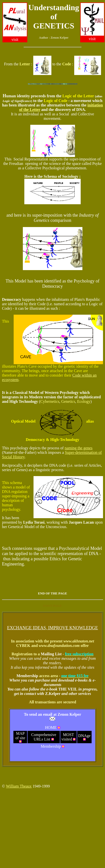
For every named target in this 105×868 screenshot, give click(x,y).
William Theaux (19, 786)
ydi (28, 522)
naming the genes (78, 448)
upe (37, 215)
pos (55, 452)
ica (24, 393)
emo (8, 299)
